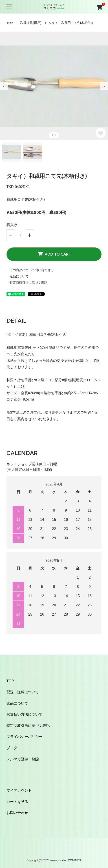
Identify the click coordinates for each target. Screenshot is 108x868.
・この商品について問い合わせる (30, 270)
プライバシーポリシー (24, 737)
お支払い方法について (24, 714)
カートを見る (17, 802)
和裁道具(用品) (31, 23)
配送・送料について (23, 692)
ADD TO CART (54, 254)
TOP (10, 23)
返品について (17, 703)
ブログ (12, 748)
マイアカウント (19, 790)
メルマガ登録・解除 (23, 759)
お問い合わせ (17, 813)
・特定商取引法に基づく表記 (27, 283)
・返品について (18, 276)
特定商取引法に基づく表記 (28, 726)
